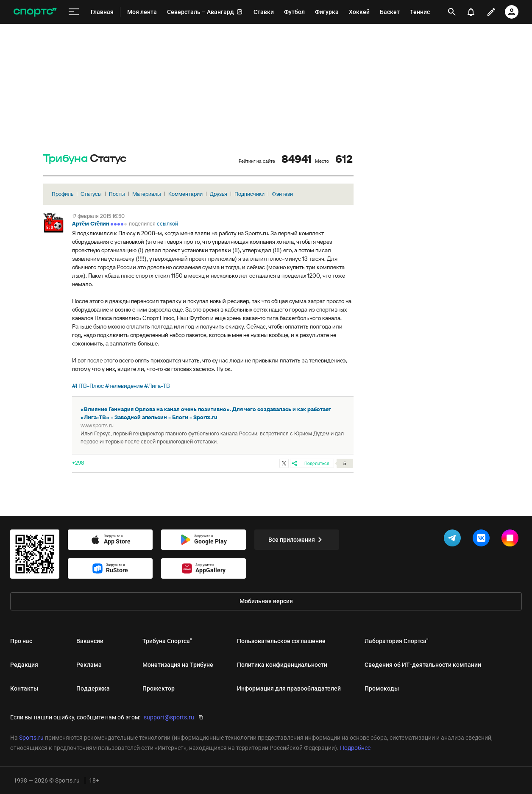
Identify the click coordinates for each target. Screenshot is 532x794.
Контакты (24, 688)
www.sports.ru (97, 425)
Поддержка (93, 688)
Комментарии (185, 194)
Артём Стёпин (91, 224)
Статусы (91, 194)
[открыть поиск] (452, 12)
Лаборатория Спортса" (396, 641)
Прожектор (159, 688)
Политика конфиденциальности (282, 665)
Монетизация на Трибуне (178, 665)
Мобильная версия (266, 601)
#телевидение (124, 386)
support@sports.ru (169, 717)
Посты (117, 194)
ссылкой (167, 224)
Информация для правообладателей (289, 688)
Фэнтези (282, 194)
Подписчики (249, 194)
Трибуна (65, 159)
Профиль (63, 194)
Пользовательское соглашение (281, 641)
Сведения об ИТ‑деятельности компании (423, 665)
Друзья (219, 194)
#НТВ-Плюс (88, 386)
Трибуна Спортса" (167, 641)
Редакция (24, 665)
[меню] (74, 12)
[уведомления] (471, 12)
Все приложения (297, 540)
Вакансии (90, 641)
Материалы (147, 194)
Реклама (89, 665)
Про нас (21, 641)
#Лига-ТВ (157, 386)
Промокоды (382, 688)
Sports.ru (31, 738)
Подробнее (355, 748)
